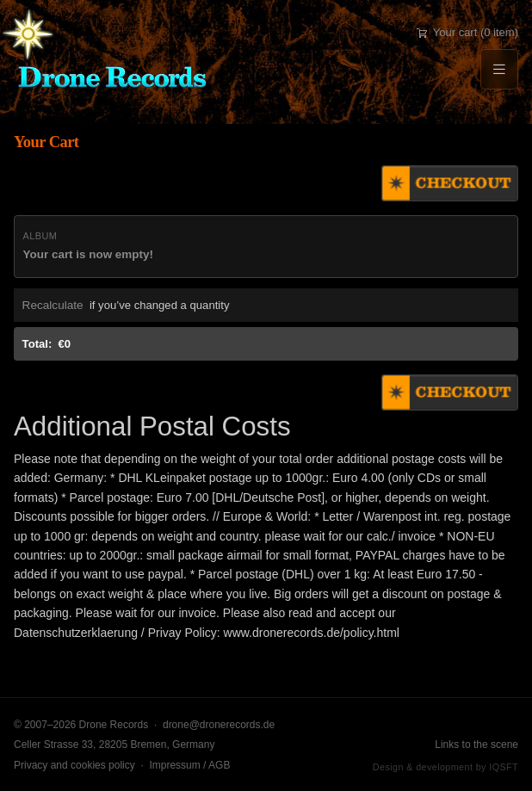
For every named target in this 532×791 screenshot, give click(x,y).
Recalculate (53, 305)
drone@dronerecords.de (219, 725)
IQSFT (504, 767)
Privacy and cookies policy (74, 765)
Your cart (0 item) (467, 32)
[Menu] (499, 69)
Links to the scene (476, 745)
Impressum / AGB (189, 765)
